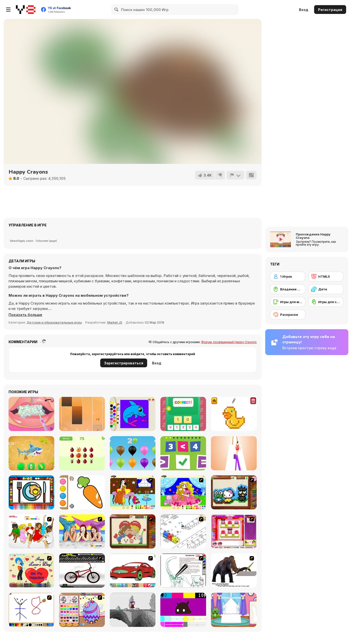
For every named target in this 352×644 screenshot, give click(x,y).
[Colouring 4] (183, 492)
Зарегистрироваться (124, 363)
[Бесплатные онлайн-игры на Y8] (26, 10)
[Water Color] (82, 492)
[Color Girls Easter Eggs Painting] (82, 610)
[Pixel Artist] (234, 414)
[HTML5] (326, 276)
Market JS (115, 322)
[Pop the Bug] (82, 453)
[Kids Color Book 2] (133, 414)
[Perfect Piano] (82, 414)
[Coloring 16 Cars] (133, 570)
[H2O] (82, 531)
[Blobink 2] (183, 531)
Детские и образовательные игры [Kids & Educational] (54, 322)
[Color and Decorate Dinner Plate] (31, 492)
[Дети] (326, 289)
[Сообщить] (235, 175)
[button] (25, 315)
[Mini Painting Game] (31, 610)
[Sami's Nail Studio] (234, 531)
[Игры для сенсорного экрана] (326, 302)
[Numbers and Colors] (133, 453)
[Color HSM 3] (31, 531)
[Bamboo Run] (234, 453)
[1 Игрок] (288, 276)
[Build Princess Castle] (234, 610)
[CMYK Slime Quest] (183, 610)
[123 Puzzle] (183, 414)
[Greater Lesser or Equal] (183, 453)
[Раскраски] (288, 315)
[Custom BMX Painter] (82, 570)
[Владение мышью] (288, 289)
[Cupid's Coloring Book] (31, 570)
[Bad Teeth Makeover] (31, 414)
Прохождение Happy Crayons (313, 236)
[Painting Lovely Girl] (133, 492)
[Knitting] (234, 492)
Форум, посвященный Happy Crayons (229, 342)
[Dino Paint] (183, 570)
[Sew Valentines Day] (133, 531)
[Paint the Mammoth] (234, 570)
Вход (304, 10)
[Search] (117, 10)
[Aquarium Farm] (31, 453)
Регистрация (330, 10)
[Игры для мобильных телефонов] (288, 302)
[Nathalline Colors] (133, 610)
